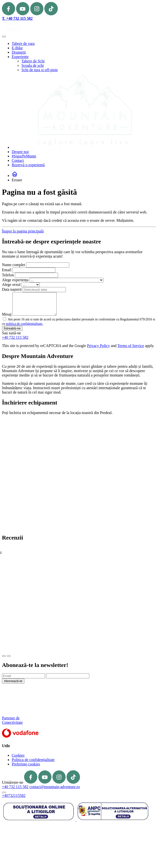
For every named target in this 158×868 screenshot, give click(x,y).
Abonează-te (13, 681)
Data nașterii (12, 289)
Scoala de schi (33, 65)
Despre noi (20, 152)
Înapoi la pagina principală (23, 231)
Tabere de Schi (33, 61)
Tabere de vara (23, 43)
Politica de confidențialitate (33, 760)
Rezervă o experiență (28, 165)
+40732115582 (14, 796)
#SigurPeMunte (24, 156)
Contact (18, 160)
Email (7, 270)
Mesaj (7, 314)
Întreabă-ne (12, 328)
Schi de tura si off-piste (40, 70)
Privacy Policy (99, 346)
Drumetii (19, 52)
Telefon (8, 275)
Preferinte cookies (26, 764)
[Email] (24, 676)
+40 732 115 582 (15, 337)
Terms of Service (131, 346)
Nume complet (14, 265)
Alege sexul (11, 285)
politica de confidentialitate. (24, 324)
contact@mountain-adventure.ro (54, 787)
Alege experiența (15, 280)
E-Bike (17, 48)
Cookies (18, 755)
